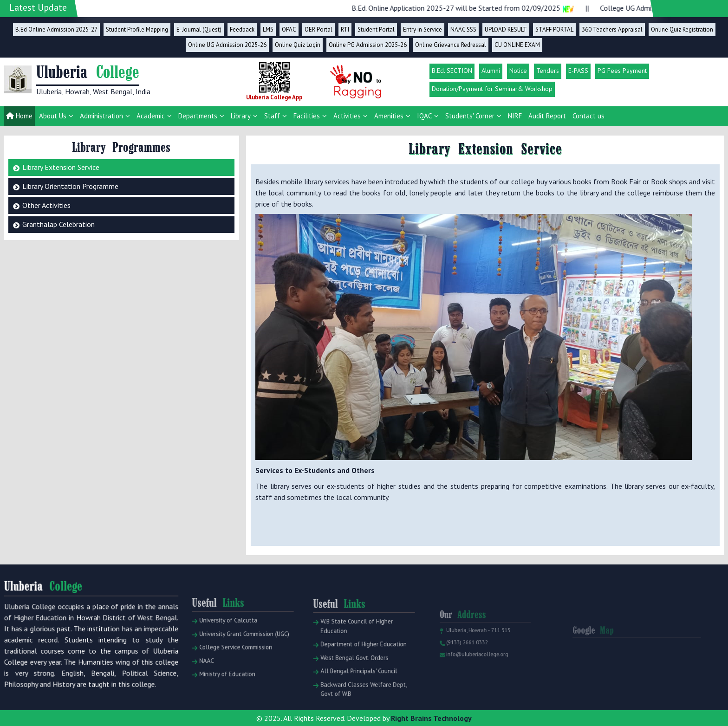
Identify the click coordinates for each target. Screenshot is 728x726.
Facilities (307, 116)
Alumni (491, 71)
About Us (53, 116)
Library (241, 116)
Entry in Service (422, 29)
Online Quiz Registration (682, 29)
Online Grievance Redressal (451, 45)
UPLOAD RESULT (506, 29)
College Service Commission (234, 661)
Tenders (548, 71)
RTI (345, 29)
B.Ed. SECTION (452, 71)
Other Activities (46, 205)
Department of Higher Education (361, 660)
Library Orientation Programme (70, 186)
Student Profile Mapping (137, 29)
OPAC (289, 29)
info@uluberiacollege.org (476, 664)
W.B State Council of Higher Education (354, 644)
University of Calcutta (227, 638)
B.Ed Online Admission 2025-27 (56, 29)
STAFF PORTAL (554, 29)
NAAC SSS (463, 29)
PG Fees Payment (622, 71)
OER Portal (318, 29)
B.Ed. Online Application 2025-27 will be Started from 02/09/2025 (474, 8)
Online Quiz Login (298, 45)
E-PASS (578, 71)
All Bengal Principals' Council (356, 683)
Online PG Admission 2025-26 (368, 45)
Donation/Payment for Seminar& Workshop (492, 89)
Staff (272, 116)
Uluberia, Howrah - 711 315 (477, 643)
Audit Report (547, 116)
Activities (347, 116)
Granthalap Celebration (58, 224)
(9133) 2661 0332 (467, 654)
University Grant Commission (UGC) (241, 649)
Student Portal (376, 29)
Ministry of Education (226, 684)
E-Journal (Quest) (199, 29)
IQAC (424, 116)
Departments (198, 116)
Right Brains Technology (431, 718)
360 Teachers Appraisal (612, 29)
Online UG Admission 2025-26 (227, 45)
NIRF (515, 116)
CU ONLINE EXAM (517, 45)
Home (19, 116)
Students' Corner (470, 116)
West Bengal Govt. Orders (353, 671)
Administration (101, 116)
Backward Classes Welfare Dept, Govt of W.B (361, 698)
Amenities (389, 116)
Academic (151, 116)
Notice (518, 71)
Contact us (588, 116)
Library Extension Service (61, 167)
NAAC (208, 672)
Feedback (242, 29)
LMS (268, 29)
